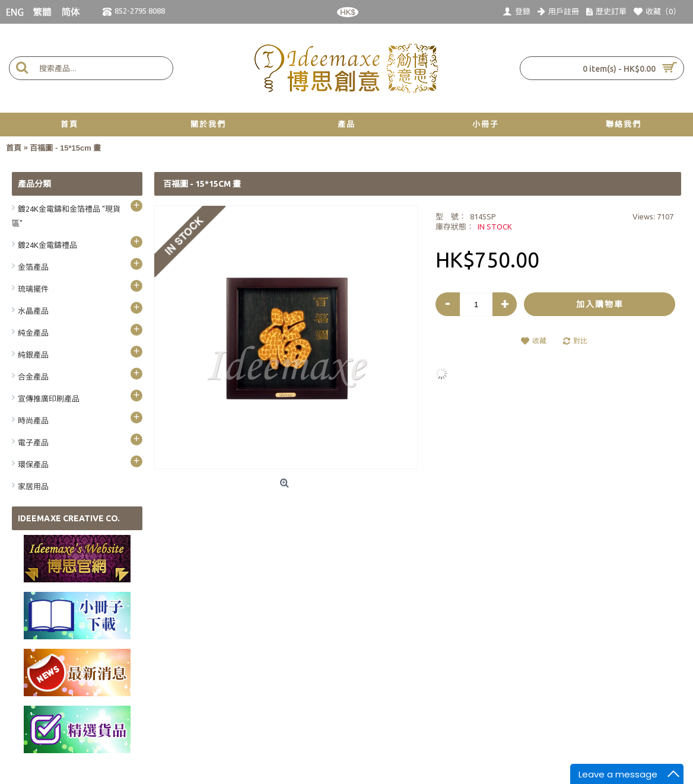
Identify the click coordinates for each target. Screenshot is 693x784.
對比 (580, 341)
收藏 (539, 341)
